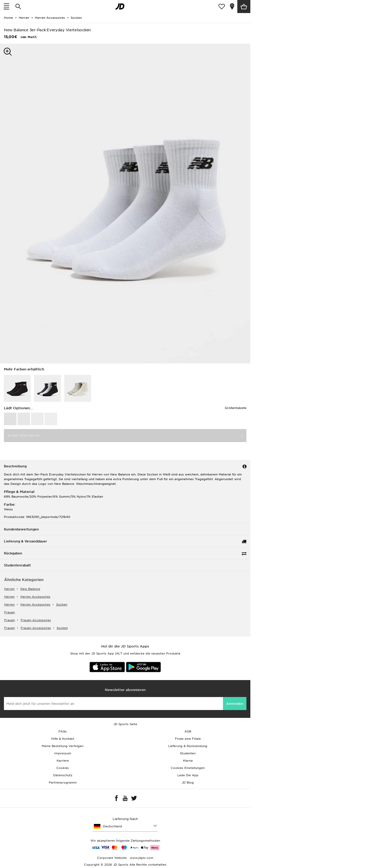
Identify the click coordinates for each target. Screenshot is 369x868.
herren (9, 589)
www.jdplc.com (141, 858)
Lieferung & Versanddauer (25, 541)
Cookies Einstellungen (188, 768)
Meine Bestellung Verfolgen (63, 746)
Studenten (188, 753)
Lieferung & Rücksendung (188, 746)
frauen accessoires (36, 620)
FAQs (63, 731)
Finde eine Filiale (188, 739)
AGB (188, 731)
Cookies (63, 768)
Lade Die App (188, 775)
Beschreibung (15, 466)
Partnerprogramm (63, 783)
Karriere (63, 761)
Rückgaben (13, 553)
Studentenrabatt (17, 565)
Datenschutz (63, 775)
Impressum (63, 753)
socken (62, 604)
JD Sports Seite (125, 724)
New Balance (30, 589)
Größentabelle (236, 408)
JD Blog (188, 783)
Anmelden (235, 704)
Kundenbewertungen (21, 529)
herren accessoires (35, 597)
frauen (10, 612)
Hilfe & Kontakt (63, 739)
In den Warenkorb (24, 435)
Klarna (188, 761)
